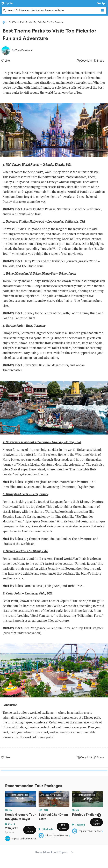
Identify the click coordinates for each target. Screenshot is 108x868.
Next (99, 815)
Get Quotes (30, 830)
